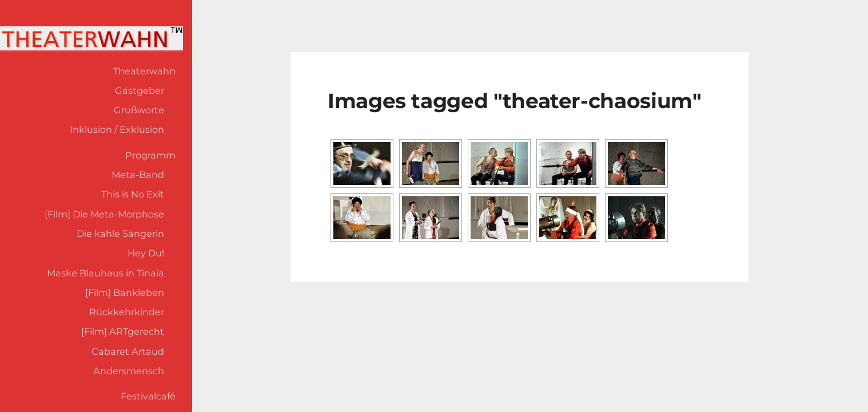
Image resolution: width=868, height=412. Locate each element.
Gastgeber (140, 90)
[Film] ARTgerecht (123, 331)
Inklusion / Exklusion (117, 129)
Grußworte (139, 110)
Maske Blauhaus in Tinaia (105, 273)
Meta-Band (138, 175)
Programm (150, 155)
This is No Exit (133, 194)
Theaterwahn (144, 71)
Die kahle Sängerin (120, 233)
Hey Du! (146, 253)
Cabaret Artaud (128, 351)
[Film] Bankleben (125, 292)
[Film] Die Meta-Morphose (104, 214)
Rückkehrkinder (127, 312)
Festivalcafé (148, 396)
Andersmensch (129, 371)
